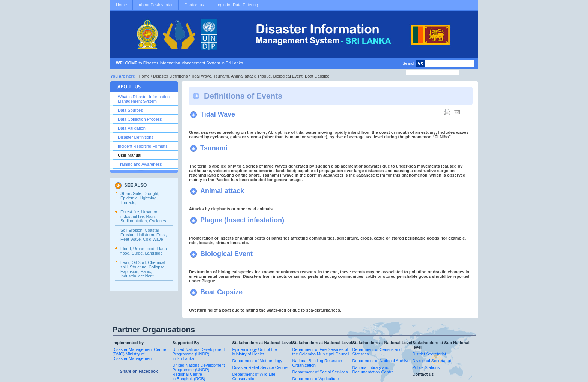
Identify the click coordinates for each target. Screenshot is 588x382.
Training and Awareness (140, 164)
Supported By (186, 343)
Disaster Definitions (136, 137)
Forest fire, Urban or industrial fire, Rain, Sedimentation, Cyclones (143, 216)
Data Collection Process (140, 119)
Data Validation (132, 128)
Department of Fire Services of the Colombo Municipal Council (321, 352)
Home (121, 5)
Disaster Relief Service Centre (260, 367)
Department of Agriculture (316, 379)
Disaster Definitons (170, 76)
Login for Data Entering (237, 5)
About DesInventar (155, 5)
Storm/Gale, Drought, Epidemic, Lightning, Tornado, (140, 198)
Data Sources (130, 110)
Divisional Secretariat (432, 361)
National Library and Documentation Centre (373, 370)
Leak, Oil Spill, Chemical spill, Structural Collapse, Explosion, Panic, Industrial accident (143, 269)
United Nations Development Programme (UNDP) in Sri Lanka (199, 354)
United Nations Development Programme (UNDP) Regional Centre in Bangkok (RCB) (199, 372)
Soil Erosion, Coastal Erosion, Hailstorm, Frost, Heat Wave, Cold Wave (144, 235)
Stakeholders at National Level (262, 343)
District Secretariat (429, 354)
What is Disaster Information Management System (144, 99)
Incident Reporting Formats (143, 146)
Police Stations (426, 367)
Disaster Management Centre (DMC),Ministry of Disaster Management (139, 354)
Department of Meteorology (257, 361)
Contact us (194, 5)
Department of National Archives (382, 361)
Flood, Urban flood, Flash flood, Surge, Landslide (144, 251)
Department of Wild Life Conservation (254, 376)
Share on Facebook (139, 371)
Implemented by (128, 343)
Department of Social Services (320, 372)
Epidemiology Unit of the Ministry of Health (255, 352)
